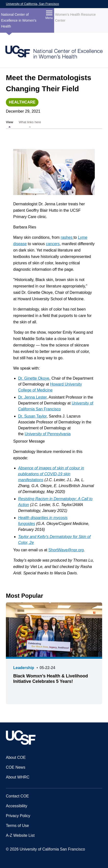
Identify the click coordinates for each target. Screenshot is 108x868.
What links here (30, 122)
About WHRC (18, 777)
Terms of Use (17, 826)
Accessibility (17, 806)
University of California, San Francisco (32, 4)
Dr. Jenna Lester (32, 397)
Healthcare (22, 102)
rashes (67, 237)
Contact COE (17, 796)
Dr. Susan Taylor (32, 416)
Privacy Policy (18, 816)
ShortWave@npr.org (66, 550)
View (10, 122)
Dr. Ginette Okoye (34, 378)
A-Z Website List (20, 835)
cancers (53, 244)
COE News (16, 767)
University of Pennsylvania (48, 434)
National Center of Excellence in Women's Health (19, 20)
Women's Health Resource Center (75, 17)
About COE (16, 757)
